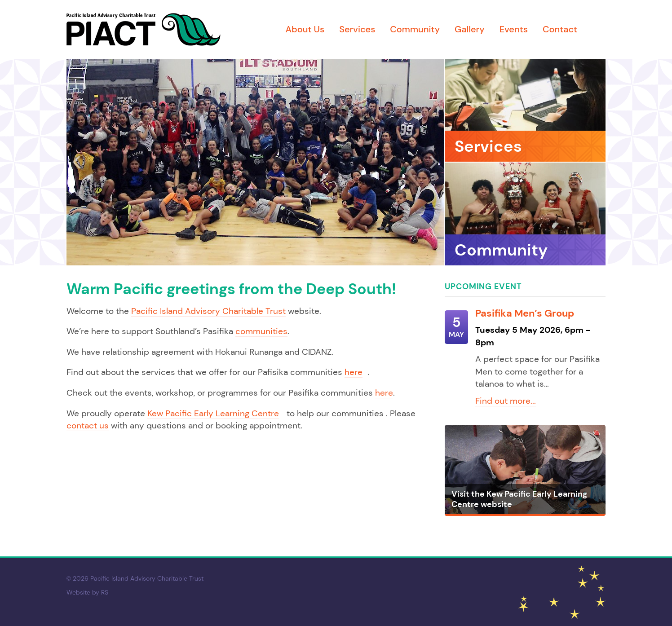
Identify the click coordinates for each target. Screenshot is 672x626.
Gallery (470, 29)
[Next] (433, 162)
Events (514, 29)
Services (357, 29)
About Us (305, 29)
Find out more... (506, 401)
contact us (88, 425)
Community (415, 29)
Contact (560, 29)
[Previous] (78, 162)
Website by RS (87, 592)
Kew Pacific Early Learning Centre (213, 413)
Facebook (599, 30)
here (354, 372)
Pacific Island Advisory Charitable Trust (208, 311)
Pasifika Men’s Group (525, 313)
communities (261, 331)
